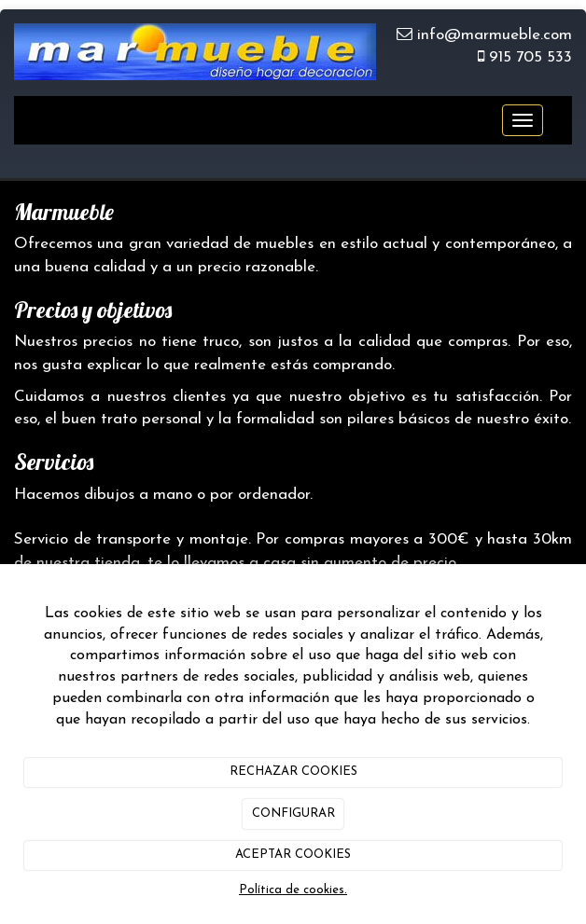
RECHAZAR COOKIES (293, 772)
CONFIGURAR (293, 814)
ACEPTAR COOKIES (293, 855)
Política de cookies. (293, 890)
